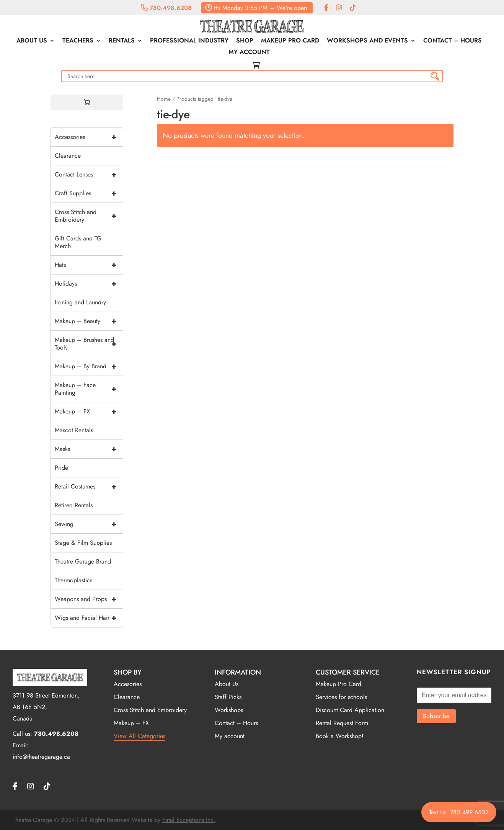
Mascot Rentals (74, 430)
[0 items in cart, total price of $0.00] (87, 102)
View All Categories (139, 736)
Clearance (68, 156)
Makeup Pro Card (290, 41)
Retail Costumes (89, 487)
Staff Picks (228, 697)
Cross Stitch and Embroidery (89, 216)
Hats (89, 265)
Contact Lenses (89, 175)
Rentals (122, 41)
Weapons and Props (89, 599)
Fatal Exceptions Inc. (189, 820)
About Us (32, 41)
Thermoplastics (73, 580)
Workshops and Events (367, 41)
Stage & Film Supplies (83, 543)
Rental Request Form (342, 723)
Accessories (89, 137)
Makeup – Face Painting (89, 389)
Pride (61, 468)
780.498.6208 (166, 8)
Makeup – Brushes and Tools (89, 344)
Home (164, 99)
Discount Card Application (350, 710)
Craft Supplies (89, 193)
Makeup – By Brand (89, 366)
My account (249, 53)
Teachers (78, 41)
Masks (89, 449)
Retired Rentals (74, 505)
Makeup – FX (89, 412)
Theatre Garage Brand (83, 561)
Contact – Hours (453, 41)
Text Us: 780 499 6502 (459, 812)
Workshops (229, 710)
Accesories (128, 684)
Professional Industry (189, 41)
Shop (245, 41)
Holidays (89, 284)
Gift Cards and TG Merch (78, 242)
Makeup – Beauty (89, 321)
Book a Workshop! (340, 736)
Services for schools (341, 697)
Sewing (89, 524)
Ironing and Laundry (80, 302)
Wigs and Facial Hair (89, 618)
